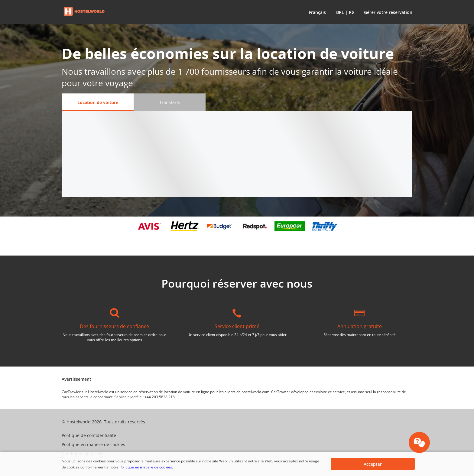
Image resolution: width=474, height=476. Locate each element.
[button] (316, 12)
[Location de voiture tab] (98, 102)
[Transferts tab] (170, 102)
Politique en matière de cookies (146, 467)
